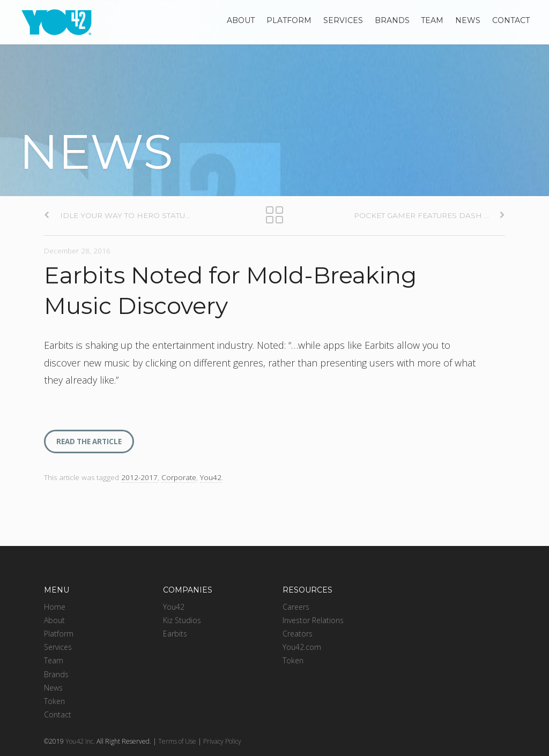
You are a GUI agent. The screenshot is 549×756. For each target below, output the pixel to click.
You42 (211, 477)
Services (343, 20)
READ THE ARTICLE (89, 441)
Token (54, 701)
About (241, 20)
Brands (392, 20)
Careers (296, 607)
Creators (298, 634)
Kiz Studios (182, 620)
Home (55, 607)
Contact (511, 20)
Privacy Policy (222, 741)
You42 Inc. (80, 741)
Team (432, 20)
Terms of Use (177, 741)
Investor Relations (313, 620)
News (468, 20)
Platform (289, 20)
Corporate (179, 477)
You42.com (302, 647)
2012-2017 (139, 477)
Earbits (175, 634)
